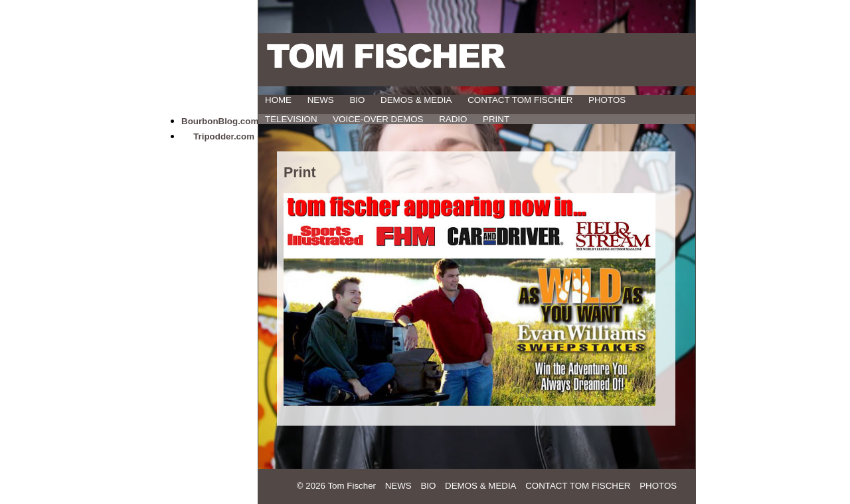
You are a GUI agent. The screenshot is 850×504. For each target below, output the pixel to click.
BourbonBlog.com (220, 121)
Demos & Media (416, 100)
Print (496, 119)
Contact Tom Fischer (520, 100)
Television (291, 119)
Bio (357, 100)
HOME (278, 100)
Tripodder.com (224, 136)
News (321, 100)
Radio (453, 119)
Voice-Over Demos (378, 119)
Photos (607, 100)
